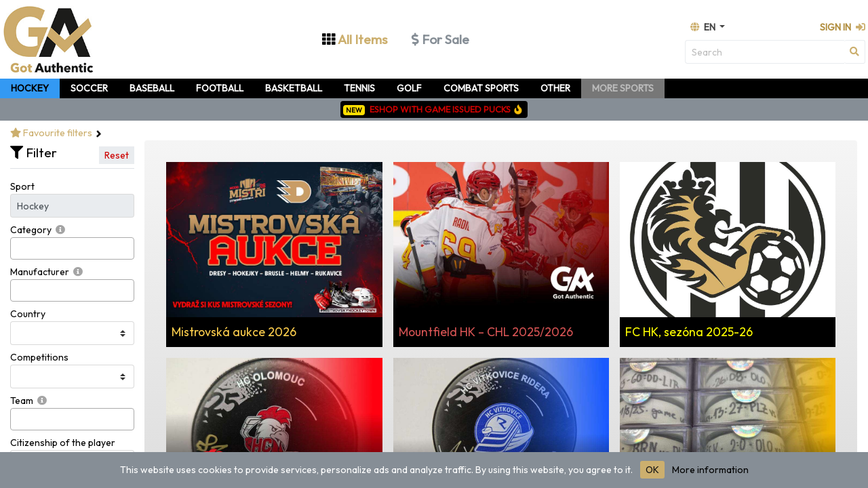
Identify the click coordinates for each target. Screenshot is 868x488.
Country (28, 314)
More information (710, 470)
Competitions (39, 357)
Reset (117, 155)
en (704, 27)
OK (652, 470)
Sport (22, 186)
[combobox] (72, 248)
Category (31, 230)
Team (22, 401)
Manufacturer (40, 272)
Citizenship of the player (63, 443)
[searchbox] (18, 248)
